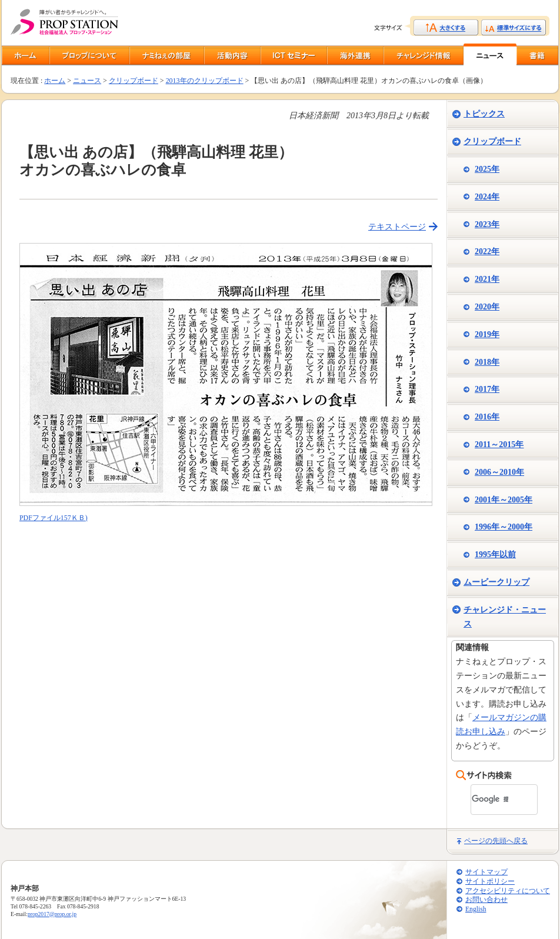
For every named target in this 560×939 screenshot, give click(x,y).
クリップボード (134, 81)
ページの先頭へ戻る (496, 841)
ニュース (87, 81)
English (476, 909)
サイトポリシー (490, 882)
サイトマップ (486, 872)
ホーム (55, 81)
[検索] (490, 800)
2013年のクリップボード (205, 81)
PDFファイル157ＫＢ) (54, 518)
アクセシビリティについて (508, 891)
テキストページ (397, 227)
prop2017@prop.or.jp (52, 914)
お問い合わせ (486, 900)
